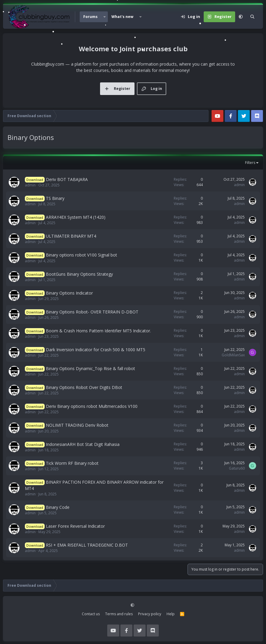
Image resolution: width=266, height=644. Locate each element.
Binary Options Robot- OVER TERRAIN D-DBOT (92, 312)
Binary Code (58, 507)
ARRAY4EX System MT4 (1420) (76, 217)
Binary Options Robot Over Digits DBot (84, 387)
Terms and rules (119, 614)
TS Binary (55, 198)
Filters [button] (250, 163)
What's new (122, 17)
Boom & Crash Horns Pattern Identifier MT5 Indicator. (98, 331)
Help (171, 614)
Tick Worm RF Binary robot (72, 463)
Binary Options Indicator (69, 293)
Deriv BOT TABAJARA (67, 179)
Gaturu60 (237, 468)
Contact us (91, 614)
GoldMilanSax (233, 355)
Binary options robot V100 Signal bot (81, 255)
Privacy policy (150, 614)
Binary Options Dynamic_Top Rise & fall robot (90, 368)
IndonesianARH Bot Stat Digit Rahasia (83, 444)
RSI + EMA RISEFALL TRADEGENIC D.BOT (87, 545)
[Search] (252, 17)
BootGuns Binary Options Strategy (79, 274)
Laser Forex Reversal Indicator (75, 526)
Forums (90, 17)
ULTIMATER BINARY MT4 (71, 236)
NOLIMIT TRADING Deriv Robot (77, 425)
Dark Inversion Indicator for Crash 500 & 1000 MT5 (96, 350)
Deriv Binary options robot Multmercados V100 (92, 406)
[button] (105, 17)
